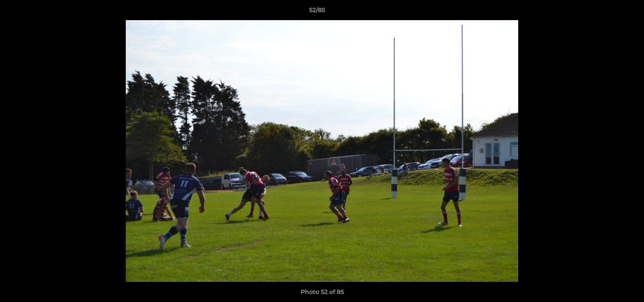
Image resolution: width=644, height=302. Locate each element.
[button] (609, 12)
